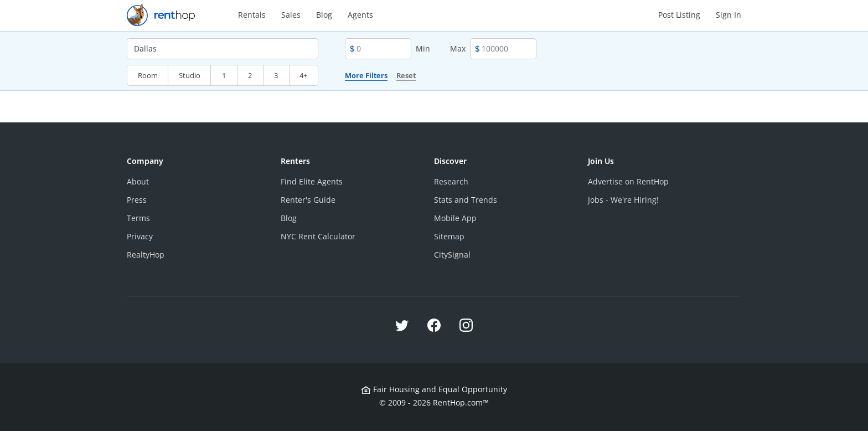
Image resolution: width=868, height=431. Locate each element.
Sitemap (449, 236)
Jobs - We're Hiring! (623, 200)
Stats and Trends (466, 200)
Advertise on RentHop (628, 181)
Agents (360, 15)
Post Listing (679, 15)
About (138, 181)
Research (451, 181)
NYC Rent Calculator (318, 236)
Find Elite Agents (312, 181)
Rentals (252, 15)
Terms (138, 218)
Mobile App (455, 218)
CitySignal (452, 255)
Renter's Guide (308, 200)
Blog (324, 15)
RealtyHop (146, 255)
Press (137, 200)
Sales (291, 15)
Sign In (728, 15)
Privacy (140, 236)
